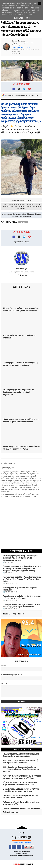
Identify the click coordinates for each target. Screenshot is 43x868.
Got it (28, 18)
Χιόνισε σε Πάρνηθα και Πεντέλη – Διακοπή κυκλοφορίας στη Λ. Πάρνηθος (20, 762)
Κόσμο (17, 223)
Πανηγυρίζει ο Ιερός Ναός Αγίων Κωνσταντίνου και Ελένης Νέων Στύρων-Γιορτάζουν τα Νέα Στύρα (22, 579)
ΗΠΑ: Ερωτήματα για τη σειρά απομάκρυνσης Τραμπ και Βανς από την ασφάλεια (21, 755)
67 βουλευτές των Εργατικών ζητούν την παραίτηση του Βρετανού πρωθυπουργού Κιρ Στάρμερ (21, 769)
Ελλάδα (37, 221)
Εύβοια (29, 221)
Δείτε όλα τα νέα (12, 812)
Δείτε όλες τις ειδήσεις (15, 614)
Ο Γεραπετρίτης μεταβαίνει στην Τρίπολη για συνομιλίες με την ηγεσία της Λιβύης (21, 790)
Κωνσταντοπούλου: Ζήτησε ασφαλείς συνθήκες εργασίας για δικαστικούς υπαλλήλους (22, 777)
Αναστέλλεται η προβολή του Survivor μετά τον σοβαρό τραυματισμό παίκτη (22, 597)
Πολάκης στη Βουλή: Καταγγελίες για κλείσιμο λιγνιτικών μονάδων (21, 803)
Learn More (18, 18)
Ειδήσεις (18, 221)
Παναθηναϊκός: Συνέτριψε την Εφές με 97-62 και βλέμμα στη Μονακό (21, 797)
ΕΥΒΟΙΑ (23, 229)
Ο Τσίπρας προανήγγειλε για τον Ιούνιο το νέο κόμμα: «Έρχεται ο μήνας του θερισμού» (21, 606)
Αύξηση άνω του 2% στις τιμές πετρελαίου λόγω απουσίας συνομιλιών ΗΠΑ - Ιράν (20, 784)
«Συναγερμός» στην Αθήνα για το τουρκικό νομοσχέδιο (20, 589)
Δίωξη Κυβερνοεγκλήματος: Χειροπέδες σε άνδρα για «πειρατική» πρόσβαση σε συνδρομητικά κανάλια (20, 558)
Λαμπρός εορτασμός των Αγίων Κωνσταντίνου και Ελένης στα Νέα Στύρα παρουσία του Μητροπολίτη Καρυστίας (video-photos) (22, 569)
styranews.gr (27, 223)
